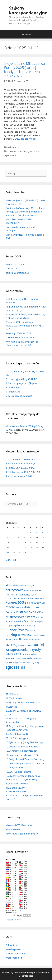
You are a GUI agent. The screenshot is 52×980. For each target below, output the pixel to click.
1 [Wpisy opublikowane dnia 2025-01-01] (19, 533)
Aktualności (14, 147)
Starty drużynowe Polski (19, 476)
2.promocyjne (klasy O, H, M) (21, 379)
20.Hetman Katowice (17, 784)
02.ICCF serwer (14, 698)
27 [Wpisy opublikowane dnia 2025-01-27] (8, 553)
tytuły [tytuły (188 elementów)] (36, 650)
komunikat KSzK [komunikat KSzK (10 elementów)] (37, 599)
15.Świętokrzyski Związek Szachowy (25, 759)
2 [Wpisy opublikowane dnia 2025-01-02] (25, 533)
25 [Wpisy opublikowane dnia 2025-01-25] (37, 548)
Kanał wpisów (13, 949)
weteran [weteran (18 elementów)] (26, 654)
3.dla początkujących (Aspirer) (22, 383)
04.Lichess (11, 707)
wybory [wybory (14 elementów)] (34, 654)
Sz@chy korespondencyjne (28, 10)
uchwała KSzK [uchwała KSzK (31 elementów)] (13, 654)
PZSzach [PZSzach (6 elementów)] (32, 630)
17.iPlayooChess (14, 767)
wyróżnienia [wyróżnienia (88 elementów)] (24, 658)
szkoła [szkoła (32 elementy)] (25, 639)
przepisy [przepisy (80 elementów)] (15, 625)
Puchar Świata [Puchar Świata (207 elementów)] (17, 630)
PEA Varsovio (13, 829)
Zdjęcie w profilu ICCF (17, 273)
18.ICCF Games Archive (18, 772)
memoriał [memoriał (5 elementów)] (19, 608)
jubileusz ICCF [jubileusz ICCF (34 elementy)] (28, 595)
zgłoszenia (10, 155)
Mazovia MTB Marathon (19, 825)
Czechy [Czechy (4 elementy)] (29, 586)
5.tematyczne (13, 392)
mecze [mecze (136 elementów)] (10, 607)
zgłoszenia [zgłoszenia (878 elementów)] (16, 667)
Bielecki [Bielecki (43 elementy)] (10, 585)
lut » (15, 560)
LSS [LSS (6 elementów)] (43, 603)
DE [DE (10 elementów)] (34, 586)
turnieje (35, 151)
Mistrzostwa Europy (18, 151)
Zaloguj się (12, 945)
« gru (8, 560)
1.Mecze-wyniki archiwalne (20, 459)
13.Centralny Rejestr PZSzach (21, 751)
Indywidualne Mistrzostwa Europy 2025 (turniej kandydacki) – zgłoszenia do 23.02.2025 (26, 70)
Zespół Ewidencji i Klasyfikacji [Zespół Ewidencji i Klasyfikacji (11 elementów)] (26, 663)
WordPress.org (14, 958)
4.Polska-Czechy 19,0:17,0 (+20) (23, 472)
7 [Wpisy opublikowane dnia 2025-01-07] (13, 538)
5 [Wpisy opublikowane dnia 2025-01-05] (42, 533)
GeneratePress (26, 976)
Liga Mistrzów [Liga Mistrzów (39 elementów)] (33, 603)
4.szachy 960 (13, 387)
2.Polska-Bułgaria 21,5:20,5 (20, 464)
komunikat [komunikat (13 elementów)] (24, 599)
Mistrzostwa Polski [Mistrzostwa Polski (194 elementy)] (30, 612)
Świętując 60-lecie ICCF (18, 333)
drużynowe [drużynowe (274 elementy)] (15, 590)
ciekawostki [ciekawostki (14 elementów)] (21, 586)
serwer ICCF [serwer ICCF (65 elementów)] (25, 635)
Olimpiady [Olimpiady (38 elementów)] (30, 621)
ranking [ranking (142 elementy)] (11, 635)
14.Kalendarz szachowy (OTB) (22, 755)
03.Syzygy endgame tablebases (23, 702)
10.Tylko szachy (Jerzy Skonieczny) (24, 742)
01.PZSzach (12, 694)
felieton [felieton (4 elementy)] (27, 591)
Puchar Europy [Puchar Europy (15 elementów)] (28, 625)
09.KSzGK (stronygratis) (18, 738)
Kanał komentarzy (16, 953)
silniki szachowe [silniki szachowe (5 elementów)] (40, 635)
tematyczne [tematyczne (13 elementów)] (35, 640)
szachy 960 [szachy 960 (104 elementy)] (13, 639)
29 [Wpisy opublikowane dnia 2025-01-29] (19, 553)
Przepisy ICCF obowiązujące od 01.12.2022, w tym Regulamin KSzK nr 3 (25, 326)
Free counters (13, 920)
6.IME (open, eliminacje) (19, 396)
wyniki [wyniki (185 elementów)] (10, 658)
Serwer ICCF (12, 269)
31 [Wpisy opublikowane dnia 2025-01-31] (31, 553)
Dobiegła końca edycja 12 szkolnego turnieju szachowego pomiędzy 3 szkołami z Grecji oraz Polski (26, 212)
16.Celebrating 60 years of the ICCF (25, 763)
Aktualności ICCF (15, 264)
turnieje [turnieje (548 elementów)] (13, 644)
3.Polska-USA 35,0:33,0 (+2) (20, 468)
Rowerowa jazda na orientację (22, 834)
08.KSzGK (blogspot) (17, 734)
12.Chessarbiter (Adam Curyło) (22, 747)
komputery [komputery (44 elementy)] (12, 598)
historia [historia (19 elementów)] (34, 590)
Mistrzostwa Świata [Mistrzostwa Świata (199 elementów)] (21, 617)
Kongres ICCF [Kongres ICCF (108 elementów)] (15, 602)
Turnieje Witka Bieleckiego (20, 337)
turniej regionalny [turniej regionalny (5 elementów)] (27, 645)
